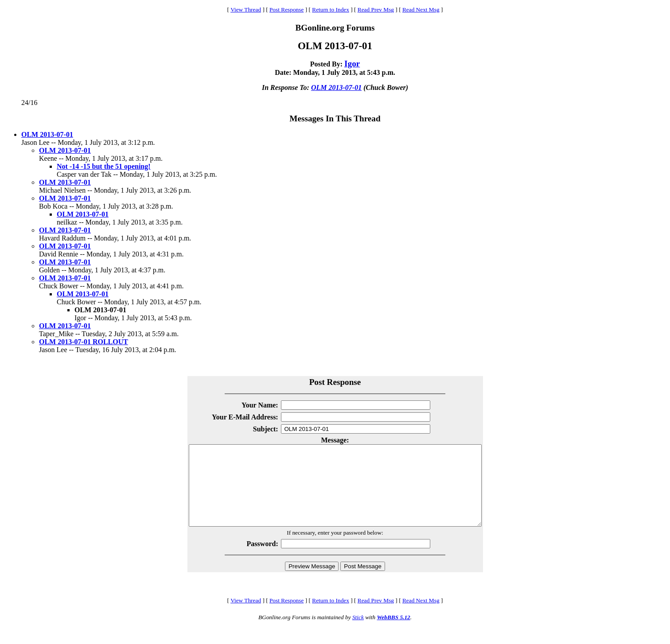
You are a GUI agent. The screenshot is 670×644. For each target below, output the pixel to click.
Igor (352, 64)
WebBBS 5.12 (393, 633)
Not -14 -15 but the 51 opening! (104, 166)
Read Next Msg (421, 10)
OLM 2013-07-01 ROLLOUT (84, 342)
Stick (358, 633)
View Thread (246, 10)
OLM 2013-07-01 (336, 87)
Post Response (286, 10)
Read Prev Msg (376, 10)
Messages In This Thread (335, 118)
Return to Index (331, 10)
